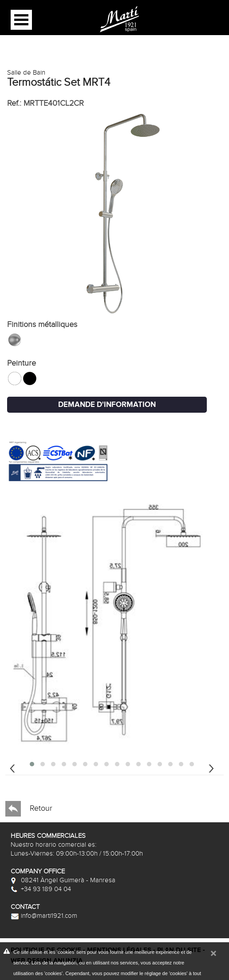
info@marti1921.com (44, 916)
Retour (29, 809)
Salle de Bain (26, 72)
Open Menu (21, 20)
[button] (32, 764)
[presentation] (12, 767)
